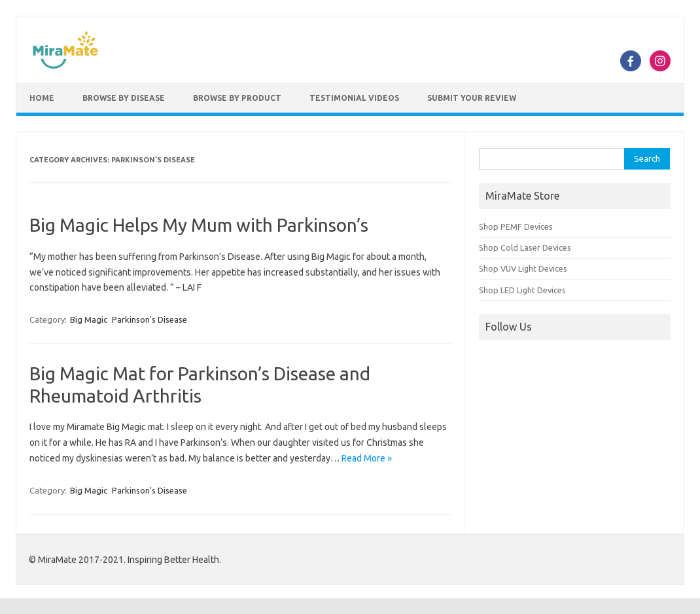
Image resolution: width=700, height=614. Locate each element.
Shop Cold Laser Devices (525, 247)
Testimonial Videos (354, 98)
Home (42, 98)
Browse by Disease (124, 98)
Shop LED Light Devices (522, 290)
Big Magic (89, 319)
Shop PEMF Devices (516, 226)
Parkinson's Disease (149, 319)
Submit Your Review (472, 98)
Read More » (367, 458)
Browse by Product (237, 98)
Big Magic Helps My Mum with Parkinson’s (199, 225)
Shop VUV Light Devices (523, 268)
